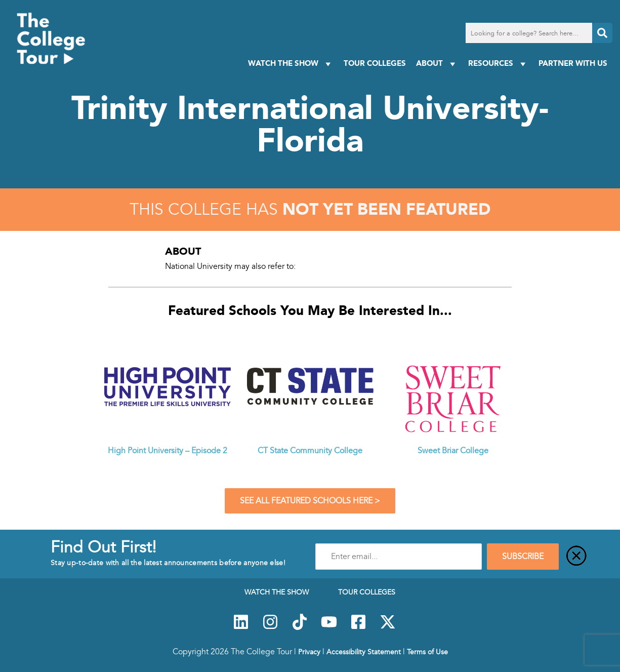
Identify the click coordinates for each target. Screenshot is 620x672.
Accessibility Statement (364, 652)
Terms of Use (427, 652)
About (437, 64)
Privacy (309, 652)
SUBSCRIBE (523, 557)
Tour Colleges (375, 63)
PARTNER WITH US (573, 63)
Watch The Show (291, 64)
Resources (498, 64)
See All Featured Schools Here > (310, 501)
